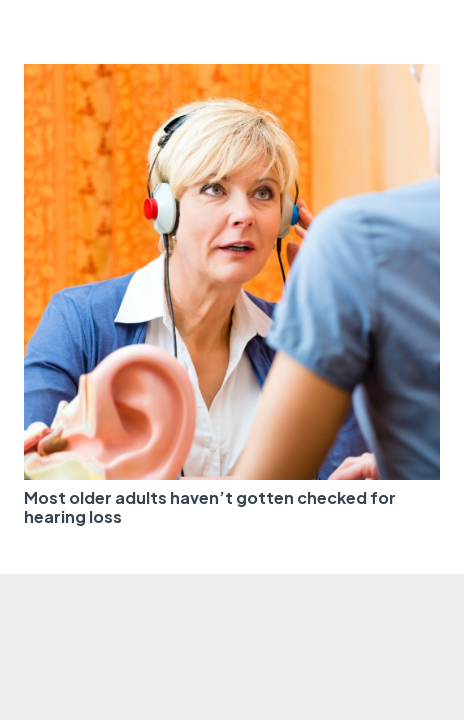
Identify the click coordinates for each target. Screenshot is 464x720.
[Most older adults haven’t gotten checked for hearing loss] (232, 76)
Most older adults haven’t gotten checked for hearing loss (210, 507)
